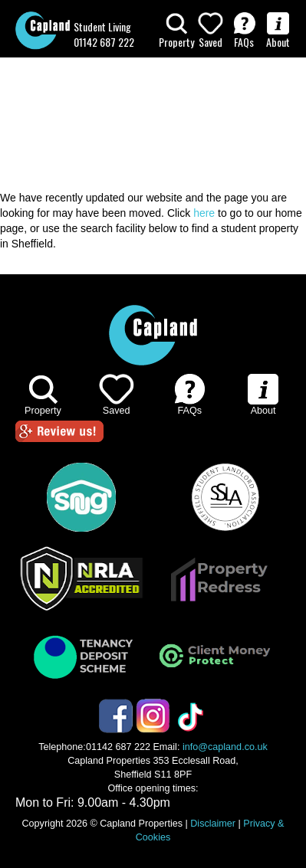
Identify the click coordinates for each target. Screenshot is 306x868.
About (278, 31)
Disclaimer (213, 824)
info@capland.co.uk (225, 747)
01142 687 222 (104, 42)
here (204, 213)
